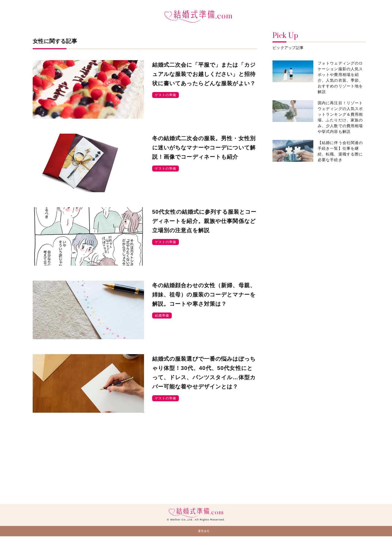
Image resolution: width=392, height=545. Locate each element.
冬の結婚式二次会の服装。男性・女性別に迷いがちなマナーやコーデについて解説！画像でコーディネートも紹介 (204, 148)
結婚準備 (162, 316)
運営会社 (204, 531)
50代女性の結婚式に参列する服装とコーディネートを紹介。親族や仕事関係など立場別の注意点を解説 (204, 221)
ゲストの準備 (166, 95)
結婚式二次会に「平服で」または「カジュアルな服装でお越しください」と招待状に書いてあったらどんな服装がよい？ (204, 74)
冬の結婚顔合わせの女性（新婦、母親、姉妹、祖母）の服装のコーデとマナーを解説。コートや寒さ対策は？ (204, 295)
